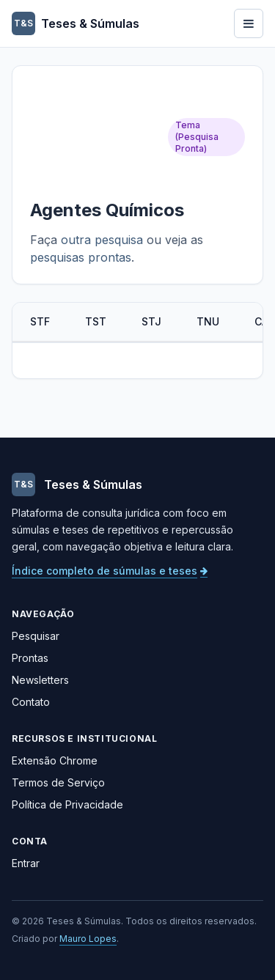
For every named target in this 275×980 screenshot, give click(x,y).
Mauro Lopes (88, 939)
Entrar (26, 863)
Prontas (30, 658)
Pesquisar (36, 636)
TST (96, 321)
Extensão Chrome (55, 760)
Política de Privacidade (67, 804)
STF (40, 321)
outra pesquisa (102, 240)
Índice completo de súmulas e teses (110, 571)
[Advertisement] (95, 137)
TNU (208, 321)
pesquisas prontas (81, 257)
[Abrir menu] (249, 23)
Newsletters (40, 680)
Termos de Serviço (58, 782)
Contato (31, 702)
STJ (151, 321)
